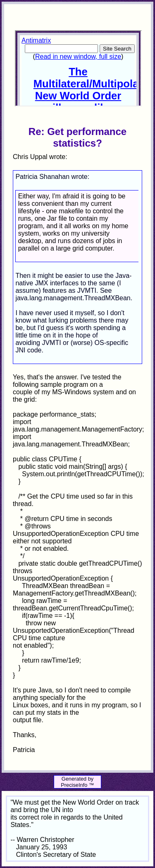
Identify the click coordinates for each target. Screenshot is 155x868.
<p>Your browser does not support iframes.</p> (78, 68)
